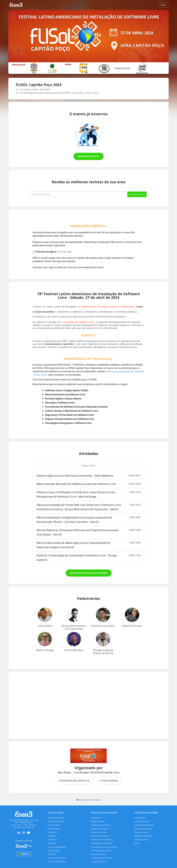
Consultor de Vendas (143, 829)
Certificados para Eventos (102, 858)
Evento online (54, 825)
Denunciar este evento (88, 800)
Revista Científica (98, 821)
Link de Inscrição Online (101, 851)
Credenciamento (98, 862)
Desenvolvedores (142, 840)
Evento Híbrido (54, 829)
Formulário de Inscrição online (104, 847)
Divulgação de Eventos (101, 825)
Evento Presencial (55, 821)
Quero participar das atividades (89, 573)
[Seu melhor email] (79, 194)
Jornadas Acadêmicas (57, 847)
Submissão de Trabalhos (102, 840)
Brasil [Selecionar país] (24, 854)
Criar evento (139, 818)
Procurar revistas (88, 156)
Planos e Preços (141, 833)
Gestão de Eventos (99, 833)
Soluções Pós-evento (100, 836)
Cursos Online (54, 851)
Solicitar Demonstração (144, 825)
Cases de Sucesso (142, 821)
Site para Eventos (98, 855)
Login (163, 5)
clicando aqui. (65, 252)
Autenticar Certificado (143, 836)
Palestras (52, 855)
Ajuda (137, 844)
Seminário (52, 840)
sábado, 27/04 (88, 466)
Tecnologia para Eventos (102, 844)
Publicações (96, 818)
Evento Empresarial (56, 818)
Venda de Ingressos (100, 829)
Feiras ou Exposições (57, 862)
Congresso (52, 833)
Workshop (52, 844)
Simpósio (52, 836)
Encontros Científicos (57, 858)
